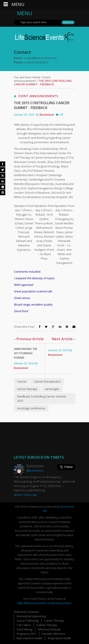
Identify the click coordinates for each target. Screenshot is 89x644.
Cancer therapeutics (47, 381)
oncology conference (31, 408)
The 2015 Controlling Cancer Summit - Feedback (42, 105)
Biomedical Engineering (31, 616)
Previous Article (29, 339)
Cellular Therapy (47, 625)
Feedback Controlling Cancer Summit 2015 (41, 399)
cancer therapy (27, 389)
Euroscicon (47, 115)
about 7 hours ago (25, 495)
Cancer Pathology (28, 621)
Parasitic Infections (54, 634)
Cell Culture (24, 625)
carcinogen (52, 389)
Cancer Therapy (54, 621)
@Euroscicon (35, 470)
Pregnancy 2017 (27, 634)
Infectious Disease (49, 629)
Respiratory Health (59, 638)
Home (36, 77)
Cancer (22, 381)
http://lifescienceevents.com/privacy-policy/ (44, 603)
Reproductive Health (29, 638)
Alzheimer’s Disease (26, 612)
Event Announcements (32, 79)
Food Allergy (25, 629)
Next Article (64, 339)
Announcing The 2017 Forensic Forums (25, 353)
